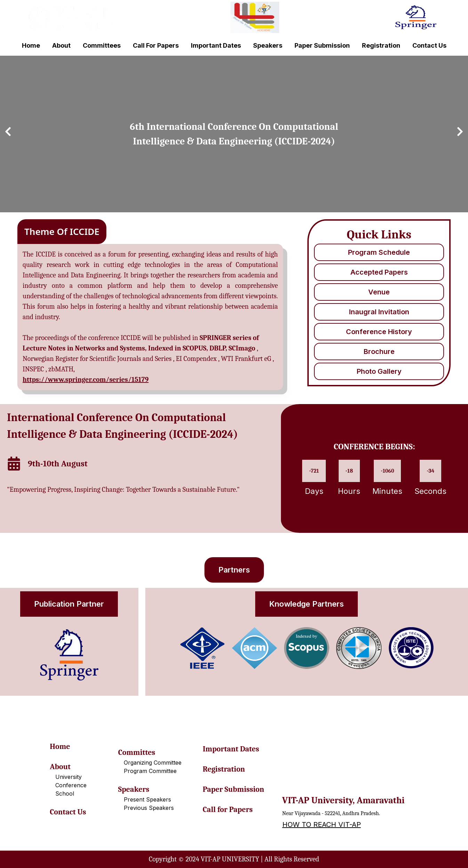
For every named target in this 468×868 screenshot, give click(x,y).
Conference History (379, 332)
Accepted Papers (379, 272)
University (68, 777)
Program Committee (150, 771)
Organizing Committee (153, 763)
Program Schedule (379, 252)
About (61, 45)
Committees (102, 45)
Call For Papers (156, 45)
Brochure (379, 352)
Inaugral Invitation (379, 312)
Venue (379, 292)
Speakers (268, 45)
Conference (71, 785)
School (65, 794)
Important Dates (216, 45)
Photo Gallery (379, 371)
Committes (137, 752)
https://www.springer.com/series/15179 (86, 380)
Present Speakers (147, 799)
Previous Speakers (149, 808)
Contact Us (429, 45)
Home (31, 45)
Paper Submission (322, 45)
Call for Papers (228, 810)
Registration (381, 45)
